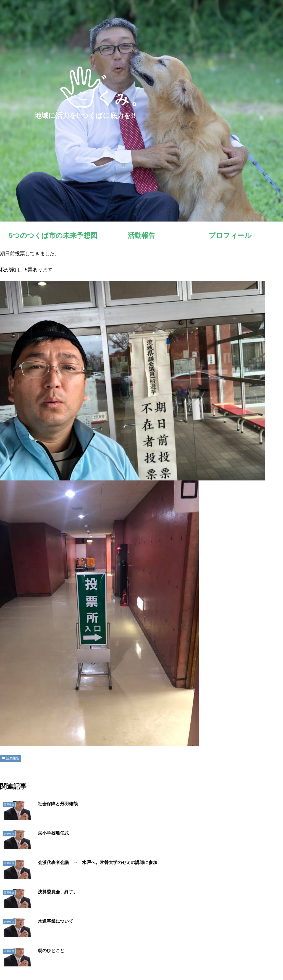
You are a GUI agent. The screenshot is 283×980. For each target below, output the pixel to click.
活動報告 (11, 758)
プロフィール (204, 963)
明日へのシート (235, 963)
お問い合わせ (266, 963)
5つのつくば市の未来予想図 (141, 963)
